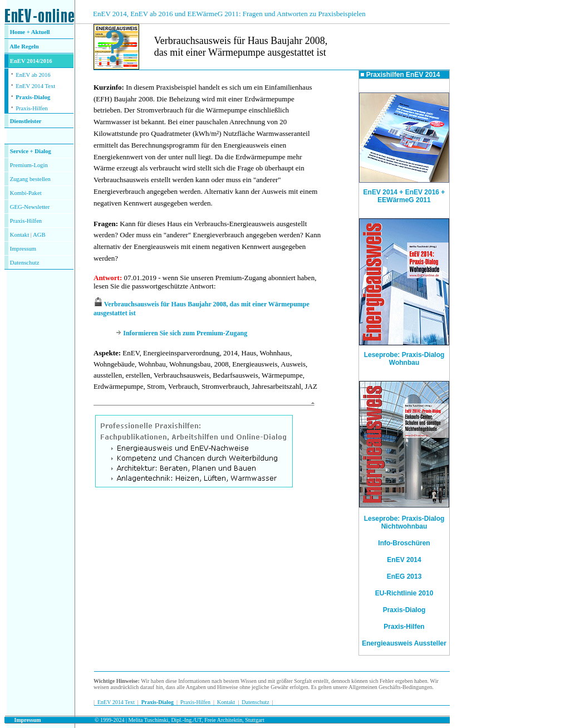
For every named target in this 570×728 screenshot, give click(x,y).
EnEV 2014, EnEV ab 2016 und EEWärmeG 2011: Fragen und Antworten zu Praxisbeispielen (229, 14)
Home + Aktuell (30, 32)
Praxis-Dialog (33, 97)
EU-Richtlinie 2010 (404, 593)
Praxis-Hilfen (31, 108)
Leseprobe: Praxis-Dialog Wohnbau (404, 356)
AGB (39, 235)
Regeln (30, 47)
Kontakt (19, 235)
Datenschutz (255, 702)
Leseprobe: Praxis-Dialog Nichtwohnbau (404, 522)
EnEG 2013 (404, 576)
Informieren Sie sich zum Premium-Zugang (185, 333)
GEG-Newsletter (30, 207)
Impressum (23, 249)
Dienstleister (26, 121)
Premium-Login (29, 165)
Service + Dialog (31, 151)
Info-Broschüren (404, 543)
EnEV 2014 (404, 560)
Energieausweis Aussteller (404, 643)
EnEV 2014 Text (35, 86)
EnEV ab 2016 (33, 75)
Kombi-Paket (26, 193)
